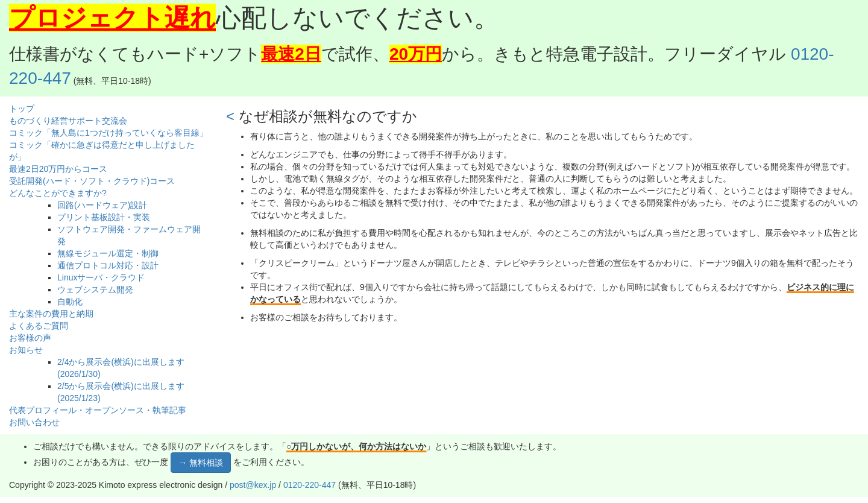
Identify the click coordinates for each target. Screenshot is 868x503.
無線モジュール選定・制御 (108, 253)
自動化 (70, 302)
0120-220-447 (310, 485)
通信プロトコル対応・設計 (108, 265)
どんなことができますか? (58, 193)
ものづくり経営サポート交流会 (68, 121)
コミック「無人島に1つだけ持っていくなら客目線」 (108, 133)
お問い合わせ (34, 422)
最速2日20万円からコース (58, 169)
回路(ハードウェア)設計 (102, 205)
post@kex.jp (253, 485)
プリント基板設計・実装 (104, 217)
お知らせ (26, 350)
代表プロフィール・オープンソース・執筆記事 (98, 410)
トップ (22, 109)
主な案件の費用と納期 (51, 314)
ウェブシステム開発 (95, 289)
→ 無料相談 (201, 463)
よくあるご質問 (39, 326)
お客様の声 (30, 338)
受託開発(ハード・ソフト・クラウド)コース (92, 181)
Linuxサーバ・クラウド (101, 277)
